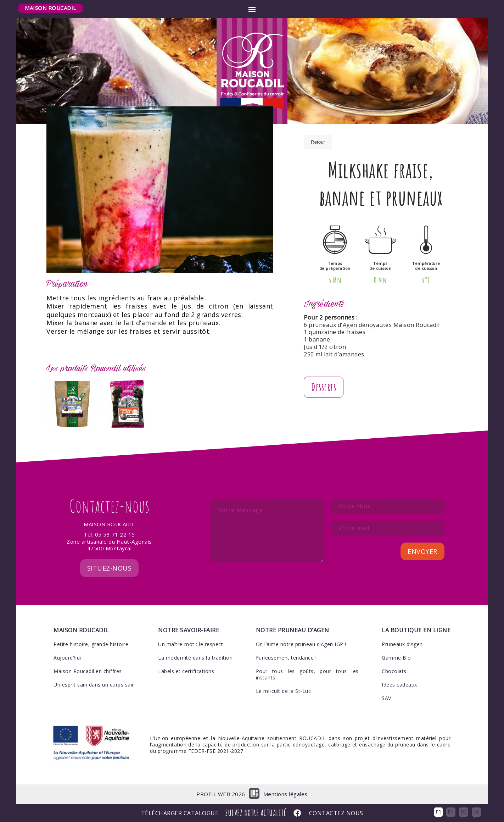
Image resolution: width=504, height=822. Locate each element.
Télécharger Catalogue (180, 813)
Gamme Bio (396, 658)
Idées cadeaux (399, 685)
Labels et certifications (186, 671)
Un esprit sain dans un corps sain (94, 685)
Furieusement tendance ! (286, 658)
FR (438, 812)
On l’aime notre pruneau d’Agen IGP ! (301, 644)
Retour (318, 142)
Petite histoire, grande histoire (91, 644)
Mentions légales (285, 794)
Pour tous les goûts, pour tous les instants (307, 674)
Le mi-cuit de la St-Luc (284, 691)
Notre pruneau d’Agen (293, 630)
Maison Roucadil (51, 8)
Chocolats (394, 671)
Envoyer (422, 551)
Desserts (324, 387)
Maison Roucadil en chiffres (88, 671)
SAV (387, 698)
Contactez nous (336, 813)
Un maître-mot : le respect (191, 644)
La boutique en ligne (416, 630)
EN (451, 812)
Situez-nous (110, 568)
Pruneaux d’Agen (402, 644)
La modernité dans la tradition (195, 658)
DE (464, 812)
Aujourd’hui (67, 658)
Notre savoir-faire (189, 630)
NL (476, 812)
